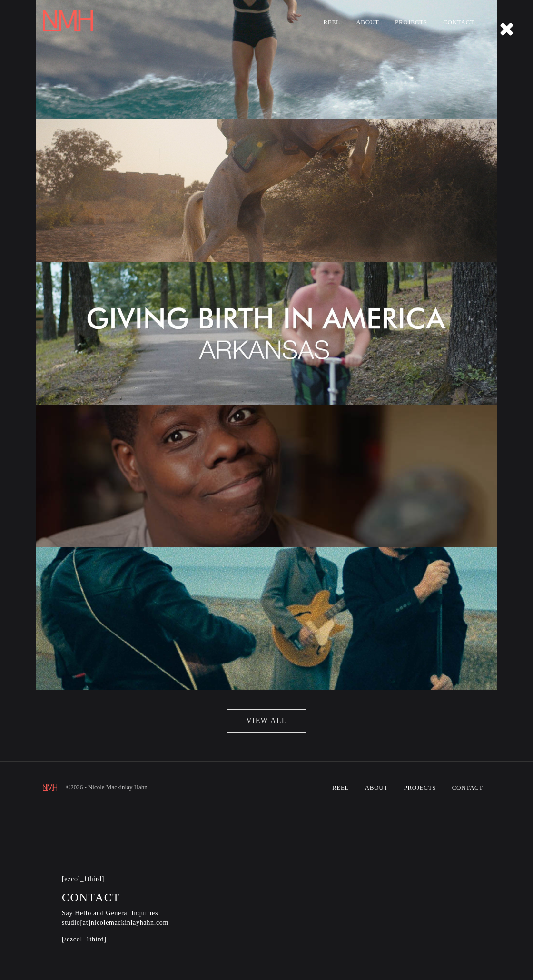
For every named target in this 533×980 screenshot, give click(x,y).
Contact (459, 22)
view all (266, 720)
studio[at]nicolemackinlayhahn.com (115, 923)
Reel (331, 22)
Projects (411, 22)
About (367, 22)
